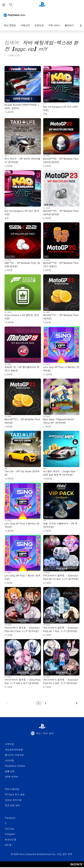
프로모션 (39, 25)
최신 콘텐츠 (10, 25)
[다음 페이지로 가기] (77, 703)
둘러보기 (69, 25)
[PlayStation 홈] (42, 5)
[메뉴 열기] (4, 5)
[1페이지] (39, 703)
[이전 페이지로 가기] (7, 703)
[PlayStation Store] (15, 15)
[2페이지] (45, 703)
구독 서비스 (54, 25)
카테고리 (25, 25)
